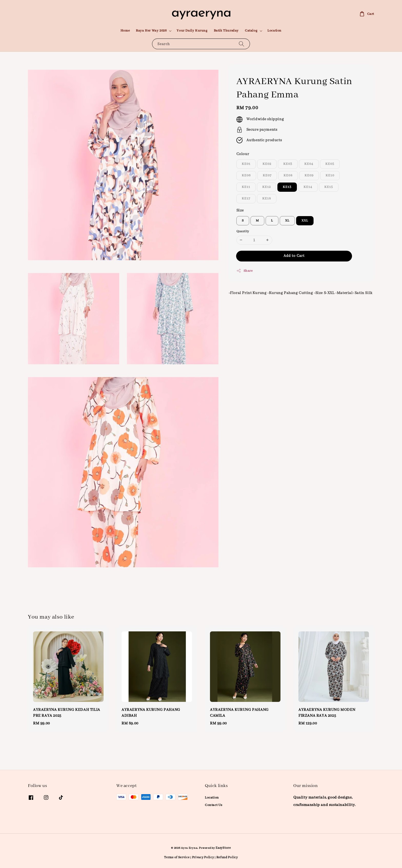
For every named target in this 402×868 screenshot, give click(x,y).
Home (125, 31)
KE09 (309, 175)
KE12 (267, 187)
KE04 (309, 164)
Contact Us (214, 805)
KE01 (246, 164)
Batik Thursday (226, 31)
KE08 (288, 175)
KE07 (267, 175)
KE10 (330, 175)
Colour (243, 154)
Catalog (251, 31)
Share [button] (245, 271)
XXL (305, 221)
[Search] (242, 44)
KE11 (246, 187)
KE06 (246, 175)
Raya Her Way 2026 (151, 31)
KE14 (308, 187)
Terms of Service (177, 857)
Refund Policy (227, 857)
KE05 (330, 164)
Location (274, 31)
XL (287, 221)
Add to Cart (294, 256)
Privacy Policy (203, 857)
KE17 (246, 199)
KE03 (288, 164)
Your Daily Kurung (192, 31)
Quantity (243, 231)
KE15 (329, 187)
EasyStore (223, 848)
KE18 (267, 199)
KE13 (287, 187)
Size (240, 210)
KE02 (267, 164)
